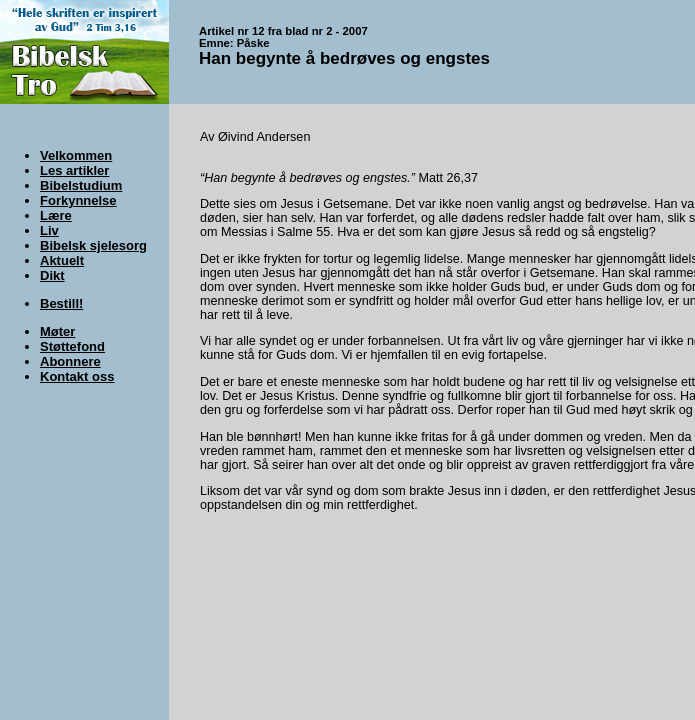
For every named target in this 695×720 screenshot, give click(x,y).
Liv (49, 230)
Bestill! (61, 303)
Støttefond (72, 346)
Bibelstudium (81, 185)
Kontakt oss (77, 376)
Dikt (52, 275)
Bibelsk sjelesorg (93, 245)
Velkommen (76, 155)
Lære (56, 215)
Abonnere (70, 361)
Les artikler (74, 170)
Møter (57, 331)
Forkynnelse (78, 200)
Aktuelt (62, 260)
